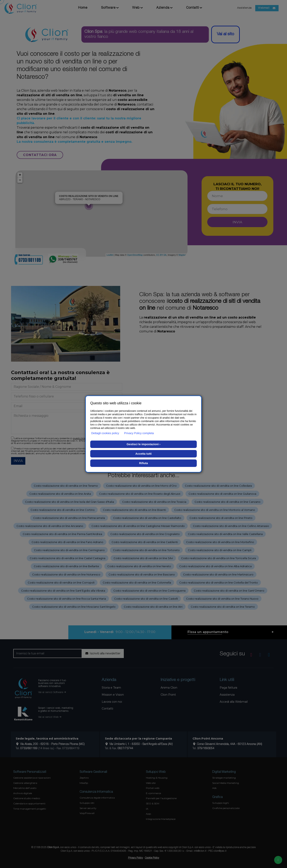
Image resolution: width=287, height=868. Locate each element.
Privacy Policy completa (139, 433)
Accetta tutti (144, 454)
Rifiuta (143, 463)
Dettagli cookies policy (105, 433)
